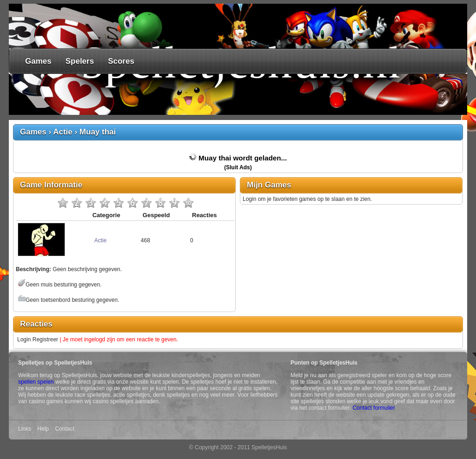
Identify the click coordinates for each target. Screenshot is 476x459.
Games (38, 61)
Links (25, 429)
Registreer (45, 339)
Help (43, 429)
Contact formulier (374, 408)
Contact (64, 429)
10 (188, 203)
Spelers (80, 61)
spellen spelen (36, 382)
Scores (121, 61)
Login (24, 339)
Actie (63, 132)
